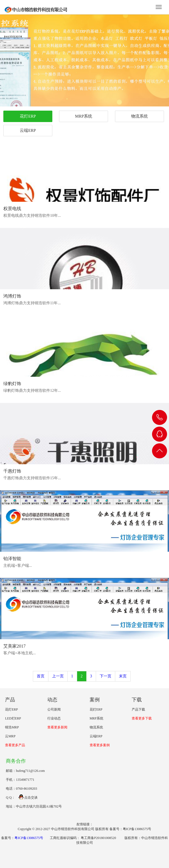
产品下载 (138, 709)
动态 (52, 700)
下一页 (106, 676)
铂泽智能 (12, 559)
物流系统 (139, 116)
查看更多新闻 (57, 727)
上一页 (58, 676)
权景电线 (12, 209)
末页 (123, 676)
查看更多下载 (142, 718)
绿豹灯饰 (12, 384)
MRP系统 (84, 116)
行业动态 (54, 718)
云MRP (10, 736)
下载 (137, 700)
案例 (95, 700)
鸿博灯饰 (12, 296)
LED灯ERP (13, 718)
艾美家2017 (14, 646)
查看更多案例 (100, 745)
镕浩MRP (12, 727)
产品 (10, 700)
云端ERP (28, 130)
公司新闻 (54, 709)
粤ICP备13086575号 (29, 838)
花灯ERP (28, 116)
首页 (41, 676)
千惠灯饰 (12, 471)
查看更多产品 (15, 745)
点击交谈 (28, 798)
